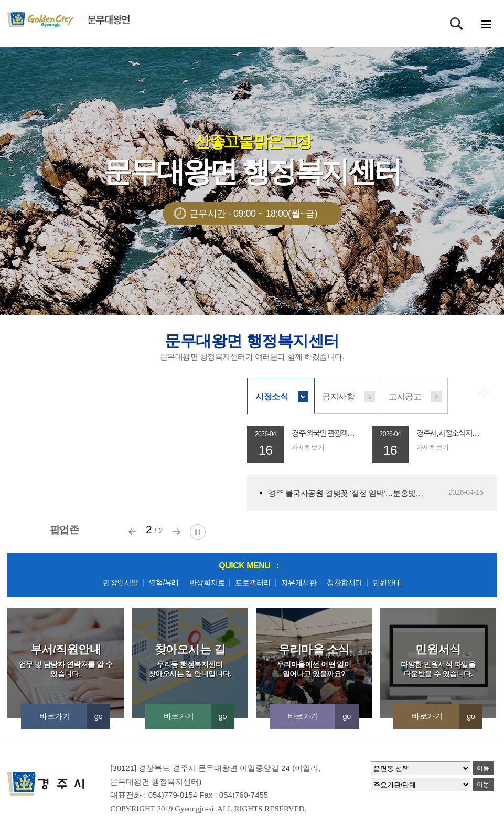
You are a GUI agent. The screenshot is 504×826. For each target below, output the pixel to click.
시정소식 (272, 396)
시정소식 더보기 (487, 393)
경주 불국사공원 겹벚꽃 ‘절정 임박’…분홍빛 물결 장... (346, 493)
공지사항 (338, 396)
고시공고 (405, 396)
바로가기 (75, 716)
